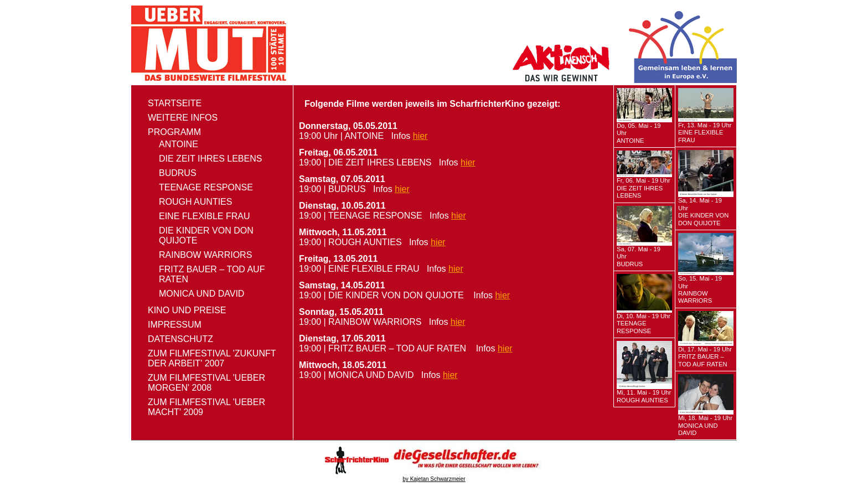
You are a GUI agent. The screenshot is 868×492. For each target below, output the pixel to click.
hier (420, 136)
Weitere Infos (183, 118)
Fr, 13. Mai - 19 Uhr (705, 133)
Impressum (175, 325)
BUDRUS (178, 173)
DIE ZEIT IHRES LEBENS (210, 159)
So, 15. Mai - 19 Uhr (700, 289)
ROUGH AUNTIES (195, 202)
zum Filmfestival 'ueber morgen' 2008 (206, 383)
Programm (174, 132)
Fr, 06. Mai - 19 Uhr (643, 188)
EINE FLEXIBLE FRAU (205, 216)
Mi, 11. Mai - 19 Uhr (644, 396)
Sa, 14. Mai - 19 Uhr (703, 211)
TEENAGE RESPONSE (206, 187)
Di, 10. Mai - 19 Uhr (644, 323)
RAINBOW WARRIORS (205, 255)
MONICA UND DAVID (201, 294)
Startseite (175, 103)
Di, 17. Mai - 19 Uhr (705, 357)
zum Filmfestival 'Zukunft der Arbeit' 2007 (212, 358)
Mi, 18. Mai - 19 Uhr (705, 425)
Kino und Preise (187, 310)
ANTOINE (179, 144)
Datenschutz (180, 339)
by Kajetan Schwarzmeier (434, 479)
